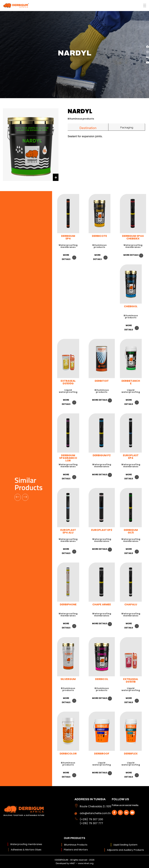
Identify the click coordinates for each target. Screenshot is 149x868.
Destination (88, 128)
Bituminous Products (76, 845)
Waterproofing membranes (26, 844)
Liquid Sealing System (125, 845)
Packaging (127, 127)
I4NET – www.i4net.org (82, 863)
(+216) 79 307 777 (91, 823)
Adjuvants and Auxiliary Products (125, 850)
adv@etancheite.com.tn (95, 813)
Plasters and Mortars (76, 850)
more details (131, 255)
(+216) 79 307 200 (91, 819)
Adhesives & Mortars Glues (26, 850)
